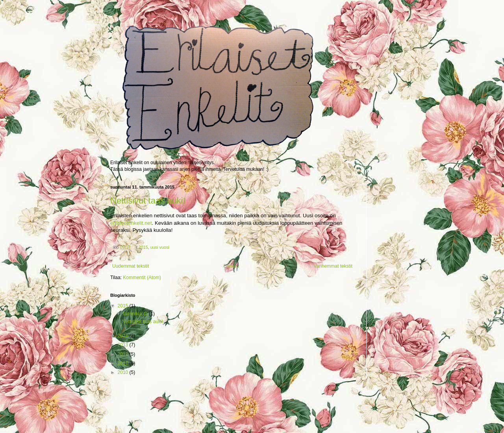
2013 (124, 345)
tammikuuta (136, 314)
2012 (124, 354)
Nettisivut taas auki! (148, 201)
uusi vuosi (160, 247)
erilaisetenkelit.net (131, 223)
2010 (124, 372)
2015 (143, 247)
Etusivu (231, 266)
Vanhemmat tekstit (333, 266)
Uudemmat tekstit (131, 266)
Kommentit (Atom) (142, 278)
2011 (124, 363)
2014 (124, 336)
